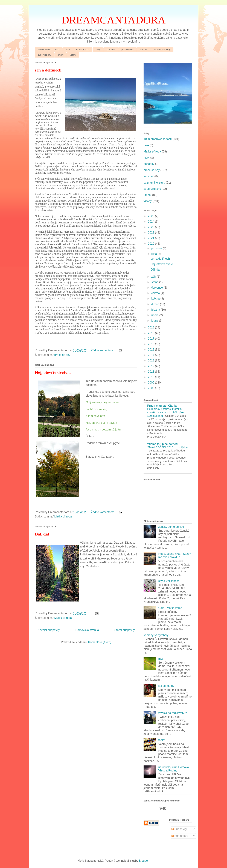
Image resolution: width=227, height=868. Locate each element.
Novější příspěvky (49, 630)
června (156, 293)
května (156, 299)
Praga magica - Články (162, 406)
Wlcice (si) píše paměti (162, 444)
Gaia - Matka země (170, 608)
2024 (152, 222)
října (155, 254)
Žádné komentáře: (103, 350)
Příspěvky (179, 829)
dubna (156, 304)
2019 (152, 327)
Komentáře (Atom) (100, 642)
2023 (152, 227)
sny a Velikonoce (169, 581)
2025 (152, 216)
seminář (144, 50)
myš (161, 659)
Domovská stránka (87, 630)
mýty (98, 50)
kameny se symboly (156, 635)
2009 (152, 383)
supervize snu (45, 55)
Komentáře (180, 836)
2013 (152, 360)
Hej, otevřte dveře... (53, 372)
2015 (152, 350)
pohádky (111, 50)
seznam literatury (162, 50)
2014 (152, 355)
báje (68, 50)
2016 (152, 344)
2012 (152, 366)
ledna (155, 321)
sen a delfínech (48, 70)
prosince (157, 248)
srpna (155, 282)
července (157, 288)
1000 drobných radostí (49, 50)
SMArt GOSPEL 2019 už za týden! (168, 447)
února (155, 315)
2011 (152, 372)
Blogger (144, 861)
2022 (152, 233)
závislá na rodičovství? (172, 713)
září (154, 277)
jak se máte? (166, 686)
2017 (152, 339)
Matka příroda (83, 50)
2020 (152, 244)
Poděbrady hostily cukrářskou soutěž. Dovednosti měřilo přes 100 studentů (166, 412)
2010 (152, 377)
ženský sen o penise (171, 527)
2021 (152, 238)
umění (61, 55)
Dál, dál (42, 534)
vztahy (73, 55)
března (156, 310)
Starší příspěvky (125, 630)
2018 (152, 333)
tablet (162, 740)
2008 (152, 388)
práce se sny (127, 50)
